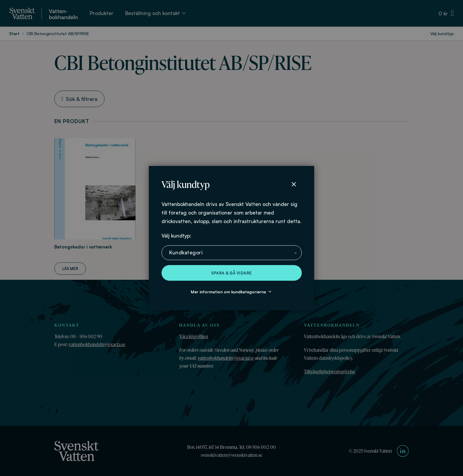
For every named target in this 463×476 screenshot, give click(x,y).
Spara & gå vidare (231, 273)
